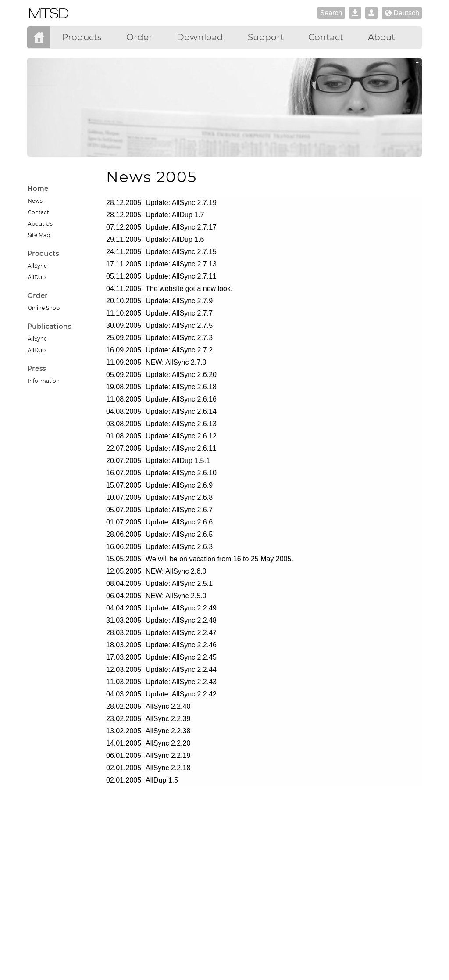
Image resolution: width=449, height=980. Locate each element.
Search (331, 13)
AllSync (37, 266)
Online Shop (44, 308)
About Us (40, 224)
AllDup (37, 277)
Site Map (39, 235)
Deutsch (402, 13)
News (35, 201)
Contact (38, 212)
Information (44, 381)
